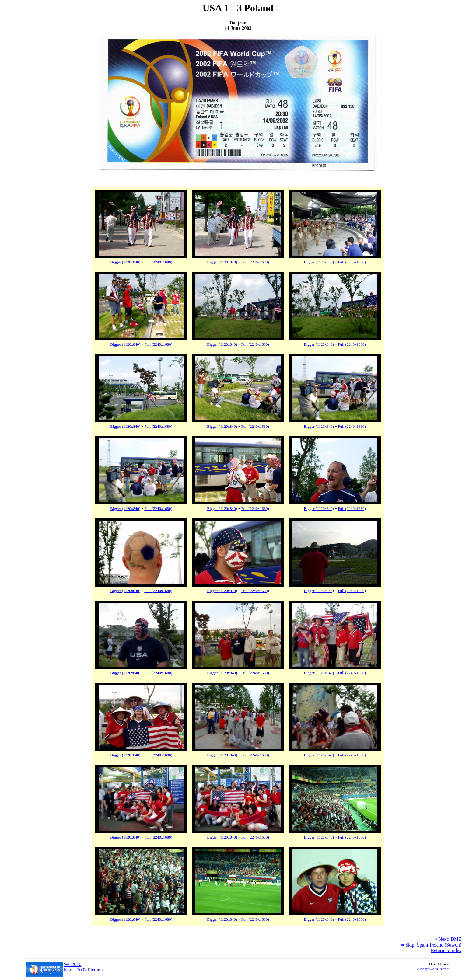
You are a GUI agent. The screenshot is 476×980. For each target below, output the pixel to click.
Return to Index (446, 950)
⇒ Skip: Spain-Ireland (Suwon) (431, 945)
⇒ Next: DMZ (447, 939)
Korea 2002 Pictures (84, 970)
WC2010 (72, 964)
